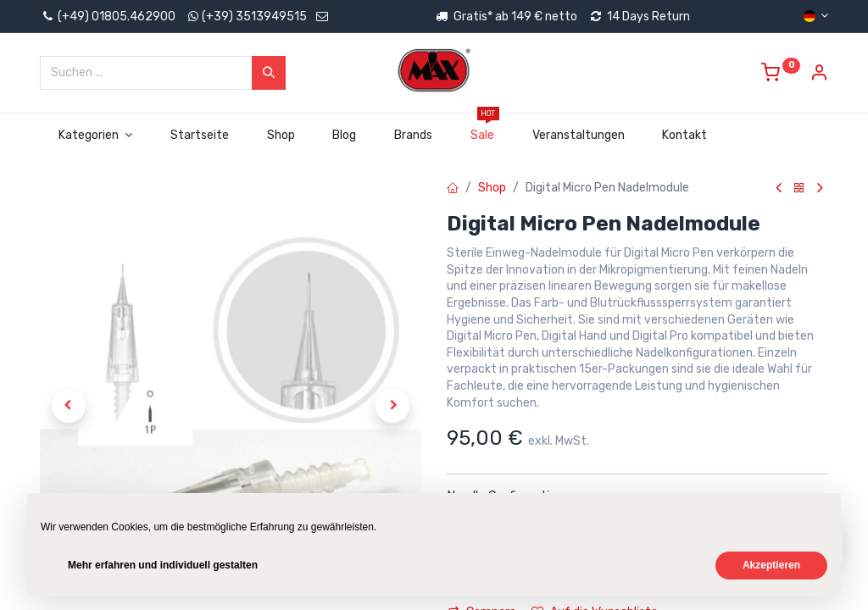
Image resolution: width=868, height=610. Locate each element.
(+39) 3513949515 (254, 17)
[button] (69, 406)
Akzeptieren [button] (771, 565)
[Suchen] (269, 73)
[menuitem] (199, 136)
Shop (492, 188)
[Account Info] (819, 75)
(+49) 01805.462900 (108, 17)
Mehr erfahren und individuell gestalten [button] (163, 565)
